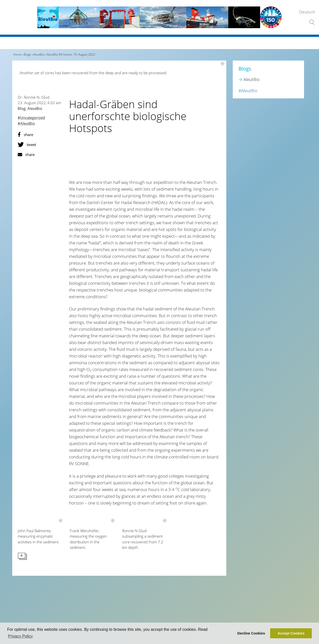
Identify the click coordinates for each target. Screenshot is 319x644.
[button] (40, 135)
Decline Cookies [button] (251, 633)
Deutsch (307, 12)
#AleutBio (26, 123)
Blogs (27, 54)
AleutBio (39, 54)
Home (17, 54)
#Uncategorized (31, 118)
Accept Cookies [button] (291, 633)
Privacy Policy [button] (20, 636)
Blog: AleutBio (30, 108)
